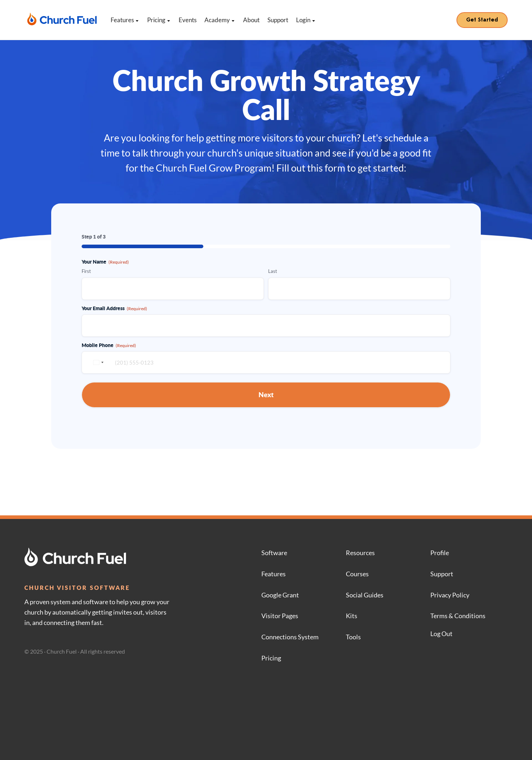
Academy (220, 20)
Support (278, 20)
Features (125, 20)
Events (188, 20)
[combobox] (97, 362)
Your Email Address (114, 308)
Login (306, 20)
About (251, 20)
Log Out (441, 634)
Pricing (159, 20)
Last (273, 271)
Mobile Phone (109, 345)
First (86, 271)
